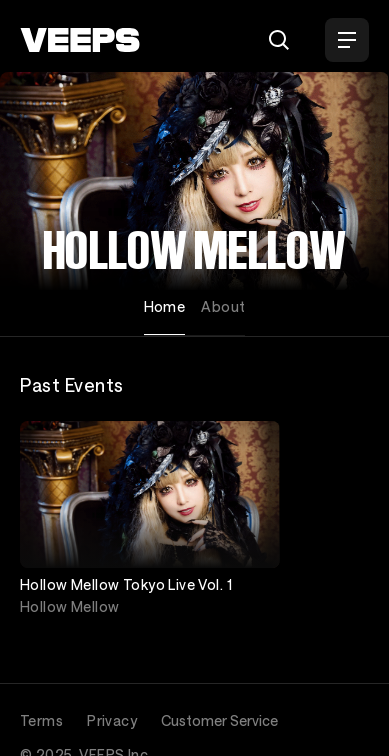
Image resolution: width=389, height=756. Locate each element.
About (223, 306)
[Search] (279, 40)
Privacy (112, 720)
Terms (41, 720)
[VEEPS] (80, 40)
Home (165, 306)
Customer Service (219, 720)
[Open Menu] (347, 40)
